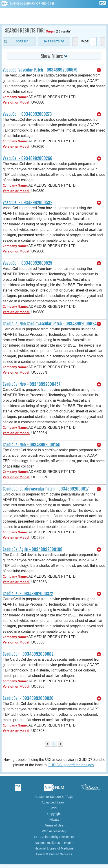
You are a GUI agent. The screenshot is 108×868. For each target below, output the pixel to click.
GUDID (54, 16)
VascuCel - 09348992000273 (27, 114)
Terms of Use (54, 825)
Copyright (54, 814)
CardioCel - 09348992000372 (28, 594)
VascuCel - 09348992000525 (28, 263)
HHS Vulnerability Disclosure (54, 837)
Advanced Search (54, 802)
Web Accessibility (54, 831)
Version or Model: (17, 102)
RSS (54, 808)
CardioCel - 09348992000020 (28, 698)
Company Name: (15, 97)
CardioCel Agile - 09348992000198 (33, 549)
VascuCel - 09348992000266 (28, 158)
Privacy (54, 820)
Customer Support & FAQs (54, 797)
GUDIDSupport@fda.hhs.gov (71, 765)
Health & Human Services (54, 854)
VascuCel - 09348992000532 (28, 203)
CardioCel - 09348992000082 (28, 654)
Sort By (22, 42)
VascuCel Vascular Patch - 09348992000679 (40, 70)
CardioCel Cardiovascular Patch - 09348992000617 (46, 489)
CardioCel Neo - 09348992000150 (32, 445)
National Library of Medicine (32, 4)
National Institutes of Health (54, 843)
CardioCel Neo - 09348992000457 (32, 384)
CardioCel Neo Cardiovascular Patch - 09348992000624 (50, 324)
